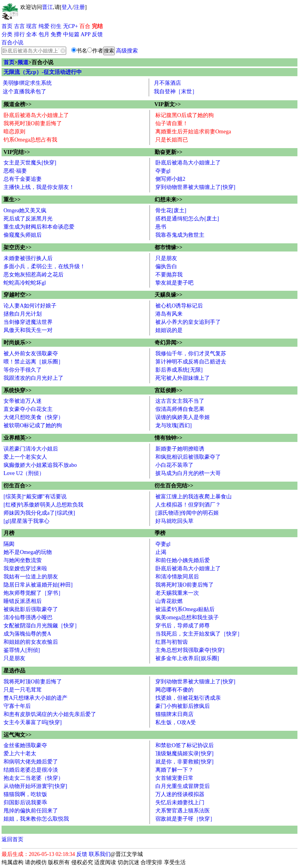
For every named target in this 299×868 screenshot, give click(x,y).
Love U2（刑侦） (24, 473)
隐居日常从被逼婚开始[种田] (38, 585)
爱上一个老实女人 (25, 457)
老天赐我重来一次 (177, 593)
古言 (19, 26)
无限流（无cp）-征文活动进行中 (43, 72)
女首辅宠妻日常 (174, 778)
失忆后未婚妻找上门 (180, 803)
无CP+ (71, 26)
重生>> (12, 200)
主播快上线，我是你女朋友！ (39, 187)
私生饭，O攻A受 (176, 722)
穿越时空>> (18, 295)
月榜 (9, 533)
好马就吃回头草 (174, 521)
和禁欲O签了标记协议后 (185, 745)
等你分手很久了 (23, 370)
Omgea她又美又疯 (25, 210)
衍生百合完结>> (174, 486)
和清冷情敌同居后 (177, 577)
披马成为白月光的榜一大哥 (188, 473)
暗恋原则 (14, 132)
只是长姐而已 (172, 140)
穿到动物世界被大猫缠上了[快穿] (195, 187)
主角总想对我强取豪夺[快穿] (190, 650)
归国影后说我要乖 (25, 803)
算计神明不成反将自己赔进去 (191, 362)
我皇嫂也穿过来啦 (25, 568)
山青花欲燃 (169, 601)
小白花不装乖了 (174, 465)
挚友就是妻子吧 (174, 283)
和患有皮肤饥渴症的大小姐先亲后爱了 (50, 714)
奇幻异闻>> (169, 343)
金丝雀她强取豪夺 (25, 745)
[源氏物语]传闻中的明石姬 (187, 513)
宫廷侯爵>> (169, 390)
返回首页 (12, 839)
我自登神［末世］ (176, 92)
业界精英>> (18, 438)
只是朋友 (166, 258)
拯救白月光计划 (23, 314)
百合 (85, 26)
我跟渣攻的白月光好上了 (33, 378)
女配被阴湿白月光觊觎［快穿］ (42, 626)
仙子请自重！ (172, 123)
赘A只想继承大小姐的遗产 (35, 698)
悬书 (161, 227)
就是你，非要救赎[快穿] (184, 762)
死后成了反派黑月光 (28, 219)
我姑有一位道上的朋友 (31, 577)
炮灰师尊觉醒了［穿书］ (33, 593)
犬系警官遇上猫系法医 (183, 811)
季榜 (160, 533)
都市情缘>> (169, 247)
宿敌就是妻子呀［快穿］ (185, 819)
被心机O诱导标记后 (179, 306)
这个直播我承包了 (25, 92)
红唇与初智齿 (172, 642)
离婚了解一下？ (174, 770)
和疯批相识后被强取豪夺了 (188, 457)
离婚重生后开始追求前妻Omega (193, 132)
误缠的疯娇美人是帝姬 (183, 417)
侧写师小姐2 (170, 179)
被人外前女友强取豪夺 (31, 354)
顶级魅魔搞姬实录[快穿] (184, 754)
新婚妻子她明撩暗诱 (180, 449)
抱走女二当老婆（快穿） (33, 778)
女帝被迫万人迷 (23, 401)
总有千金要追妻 (23, 179)
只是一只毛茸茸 (23, 690)
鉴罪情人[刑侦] (22, 650)
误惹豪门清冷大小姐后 (31, 449)
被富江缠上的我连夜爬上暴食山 (193, 497)
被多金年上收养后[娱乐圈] (187, 658)
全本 (32, 34)
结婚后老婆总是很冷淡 (31, 770)
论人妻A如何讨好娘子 (30, 306)
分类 (7, 34)
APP (86, 34)
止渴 (161, 552)
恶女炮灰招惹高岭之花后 (33, 275)
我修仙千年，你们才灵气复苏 (191, 354)
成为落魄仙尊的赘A (27, 634)
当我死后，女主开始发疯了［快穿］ (199, 634)
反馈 (97, 34)
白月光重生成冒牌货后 (183, 786)
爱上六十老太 (20, 754)
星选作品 (14, 671)
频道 (23, 62)
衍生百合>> (18, 486)
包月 (44, 34)
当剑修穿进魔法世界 (28, 322)
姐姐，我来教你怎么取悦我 (36, 819)
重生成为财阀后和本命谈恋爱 (39, 227)
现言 (32, 26)
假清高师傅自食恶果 (180, 409)
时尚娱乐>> (18, 343)
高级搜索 (127, 51)
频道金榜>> (18, 104)
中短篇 (71, 34)
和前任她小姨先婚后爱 (183, 560)
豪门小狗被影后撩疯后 (183, 706)
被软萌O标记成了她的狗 (33, 425)
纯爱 (44, 26)
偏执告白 (166, 266)
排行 (19, 34)
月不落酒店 (167, 83)
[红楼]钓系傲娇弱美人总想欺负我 (43, 505)
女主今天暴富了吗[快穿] (33, 722)
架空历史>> (18, 247)
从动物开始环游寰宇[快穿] (35, 786)
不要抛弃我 (169, 275)
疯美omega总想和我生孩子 (187, 617)
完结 (97, 26)
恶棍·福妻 (15, 171)
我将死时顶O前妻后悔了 (33, 123)
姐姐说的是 (169, 330)
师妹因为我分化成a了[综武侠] (39, 513)
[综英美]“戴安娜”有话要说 (35, 497)
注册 (79, 7)
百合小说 (12, 43)
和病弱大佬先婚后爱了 (31, 762)
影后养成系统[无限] (179, 370)
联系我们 (100, 854)
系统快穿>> (18, 390)
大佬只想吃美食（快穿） (33, 417)
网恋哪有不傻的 (174, 690)
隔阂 (9, 544)
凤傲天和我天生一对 (28, 330)
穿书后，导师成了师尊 (183, 626)
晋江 (47, 7)
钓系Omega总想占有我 (30, 140)
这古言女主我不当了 (180, 401)
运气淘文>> (18, 735)
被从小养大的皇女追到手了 (188, 322)
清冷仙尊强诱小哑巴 (28, 617)
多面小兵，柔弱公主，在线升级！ (44, 266)
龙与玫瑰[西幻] (173, 425)
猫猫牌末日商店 (174, 714)
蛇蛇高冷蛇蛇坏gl (25, 283)
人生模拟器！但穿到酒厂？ (188, 505)
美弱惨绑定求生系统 (27, 83)
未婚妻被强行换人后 (28, 258)
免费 (56, 34)
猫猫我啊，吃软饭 (25, 794)
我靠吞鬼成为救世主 (180, 235)
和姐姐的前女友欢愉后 (31, 642)
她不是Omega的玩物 (28, 552)
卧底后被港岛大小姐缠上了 (36, 115)
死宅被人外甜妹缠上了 (183, 378)
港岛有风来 (169, 314)
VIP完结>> (17, 152)
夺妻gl (163, 171)
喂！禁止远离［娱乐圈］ (33, 362)
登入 (67, 7)
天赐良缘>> (169, 295)
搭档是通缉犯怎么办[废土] (187, 219)
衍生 (56, 26)
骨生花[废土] (171, 210)
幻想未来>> (169, 200)
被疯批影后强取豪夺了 (31, 609)
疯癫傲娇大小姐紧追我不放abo (40, 465)
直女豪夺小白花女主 (28, 409)
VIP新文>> (168, 104)
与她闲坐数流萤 (23, 560)
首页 (7, 26)
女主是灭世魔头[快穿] (30, 163)
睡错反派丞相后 (23, 601)
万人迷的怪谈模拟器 (180, 794)
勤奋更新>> (169, 152)
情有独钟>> (169, 438)
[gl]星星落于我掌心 (26, 521)
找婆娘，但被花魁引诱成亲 (188, 698)
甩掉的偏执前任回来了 (31, 811)
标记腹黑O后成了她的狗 (185, 115)
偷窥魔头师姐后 (23, 235)
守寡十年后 (17, 706)
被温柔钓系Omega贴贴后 (185, 609)
